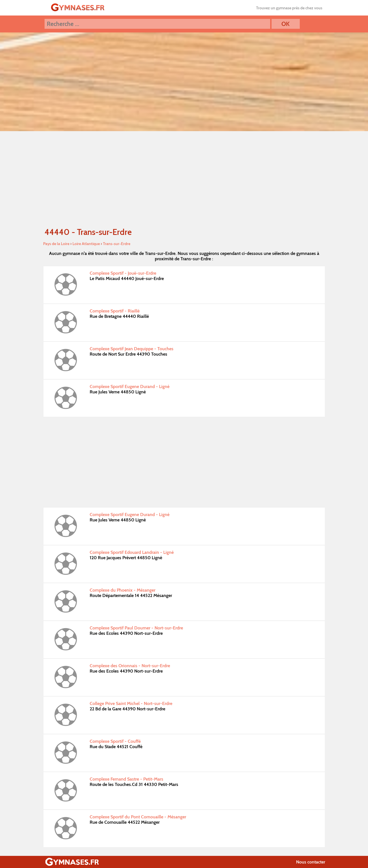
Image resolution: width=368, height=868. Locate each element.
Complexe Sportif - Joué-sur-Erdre (123, 273)
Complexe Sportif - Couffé (115, 741)
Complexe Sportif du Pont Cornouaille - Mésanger (138, 817)
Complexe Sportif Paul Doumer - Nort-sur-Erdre (136, 628)
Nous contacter (311, 862)
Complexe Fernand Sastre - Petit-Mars (126, 779)
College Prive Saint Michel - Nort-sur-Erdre (131, 703)
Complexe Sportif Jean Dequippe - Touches (132, 349)
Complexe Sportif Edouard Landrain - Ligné (132, 552)
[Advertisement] (184, 179)
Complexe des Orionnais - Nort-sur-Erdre (130, 666)
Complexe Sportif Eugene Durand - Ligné (130, 386)
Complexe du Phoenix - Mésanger (123, 590)
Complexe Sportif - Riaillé (115, 311)
